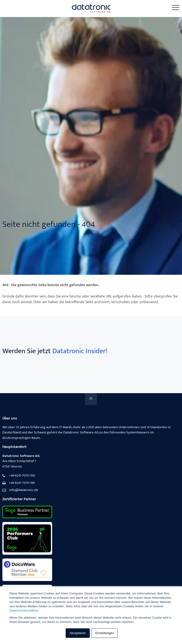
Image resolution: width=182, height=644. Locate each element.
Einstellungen (105, 633)
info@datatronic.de (24, 490)
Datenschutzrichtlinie (24, 610)
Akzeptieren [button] (78, 633)
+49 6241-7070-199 (22, 483)
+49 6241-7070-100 (22, 476)
